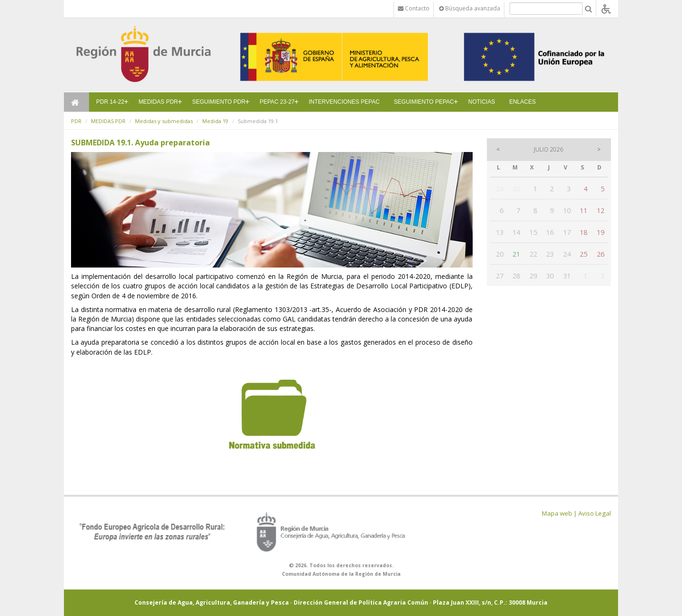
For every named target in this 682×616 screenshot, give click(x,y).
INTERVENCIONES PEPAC (344, 102)
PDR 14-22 (110, 102)
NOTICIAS (482, 102)
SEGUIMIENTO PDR (219, 102)
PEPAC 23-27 (277, 102)
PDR (76, 121)
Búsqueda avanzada (470, 8)
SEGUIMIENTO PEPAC (424, 102)
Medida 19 (215, 121)
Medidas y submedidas (164, 121)
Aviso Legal (595, 513)
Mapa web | (559, 513)
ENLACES (522, 102)
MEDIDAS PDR (158, 102)
